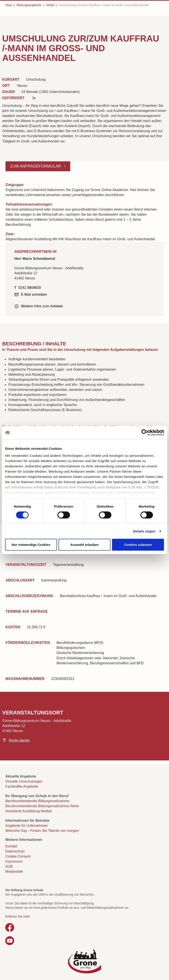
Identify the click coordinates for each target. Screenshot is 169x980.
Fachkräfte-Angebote (22, 786)
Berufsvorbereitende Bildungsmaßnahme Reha (42, 806)
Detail (50, 5)
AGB (9, 866)
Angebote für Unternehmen (27, 826)
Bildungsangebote (29, 5)
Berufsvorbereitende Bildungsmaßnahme (37, 801)
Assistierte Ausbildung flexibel (28, 811)
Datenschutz (15, 851)
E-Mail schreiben (34, 294)
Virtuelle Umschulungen (24, 781)
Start (9, 5)
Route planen (19, 740)
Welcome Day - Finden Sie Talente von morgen (42, 831)
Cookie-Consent (18, 856)
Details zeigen (144, 531)
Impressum (14, 861)
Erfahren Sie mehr (18, 916)
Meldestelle (14, 872)
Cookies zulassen (138, 545)
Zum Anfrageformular (36, 166)
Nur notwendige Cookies (31, 545)
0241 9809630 (30, 288)
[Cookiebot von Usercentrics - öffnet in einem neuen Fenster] (145, 433)
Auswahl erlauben (84, 545)
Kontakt (11, 846)
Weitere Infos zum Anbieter (42, 306)
